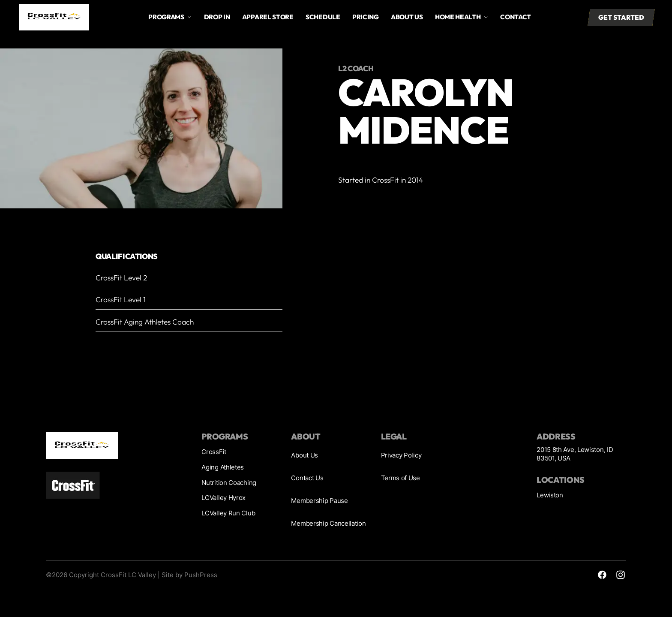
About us (407, 17)
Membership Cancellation (328, 523)
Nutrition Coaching (229, 483)
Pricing (366, 17)
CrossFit (214, 452)
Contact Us (307, 478)
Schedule (323, 17)
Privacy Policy (401, 455)
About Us (304, 455)
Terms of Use (400, 478)
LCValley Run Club (228, 513)
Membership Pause (319, 501)
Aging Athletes (223, 467)
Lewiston (550, 495)
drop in (217, 17)
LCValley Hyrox (223, 498)
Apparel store (268, 17)
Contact (516, 17)
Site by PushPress (189, 575)
